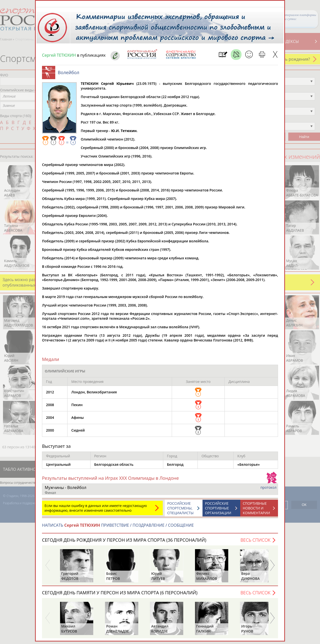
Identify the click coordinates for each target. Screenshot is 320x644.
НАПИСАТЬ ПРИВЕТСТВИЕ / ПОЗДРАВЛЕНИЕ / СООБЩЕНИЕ (118, 528)
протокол (268, 490)
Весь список (255, 542)
